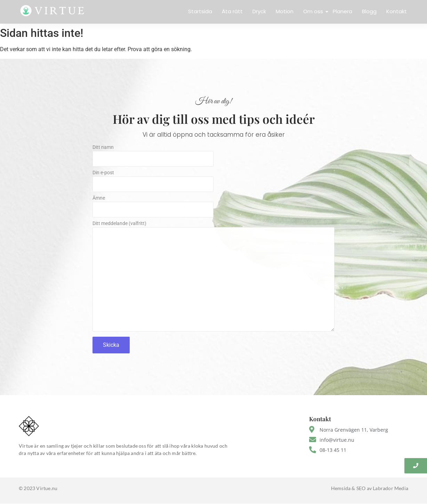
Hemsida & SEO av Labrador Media (370, 488)
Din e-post (213, 183)
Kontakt (397, 11)
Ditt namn (213, 157)
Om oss (314, 11)
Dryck (259, 11)
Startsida (200, 11)
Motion (285, 11)
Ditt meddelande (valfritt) (213, 278)
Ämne (213, 208)
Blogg (369, 11)
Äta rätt (232, 11)
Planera (343, 11)
